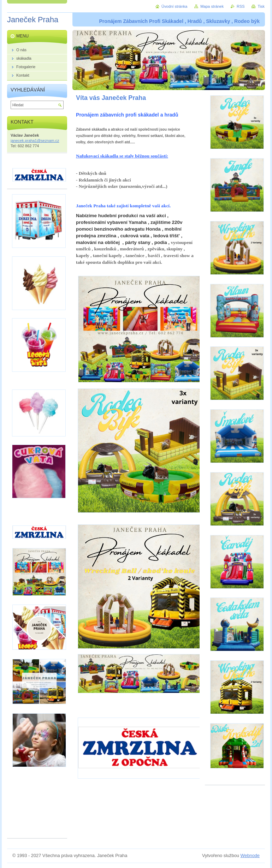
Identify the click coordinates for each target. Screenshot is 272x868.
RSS (241, 6)
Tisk (261, 6)
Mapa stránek (212, 6)
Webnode (250, 855)
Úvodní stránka (174, 6)
